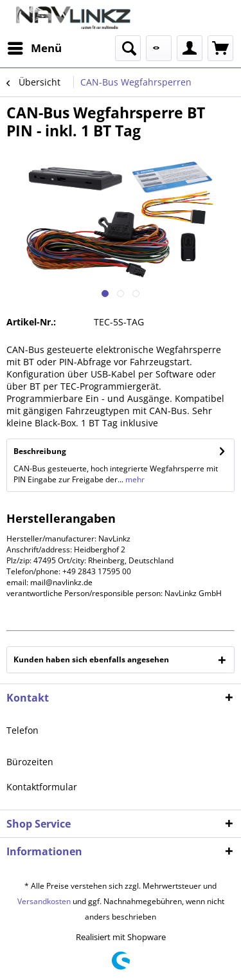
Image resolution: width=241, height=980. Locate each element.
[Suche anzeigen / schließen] (128, 48)
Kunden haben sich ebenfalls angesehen (91, 659)
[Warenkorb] (220, 48)
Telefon (22, 730)
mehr (134, 479)
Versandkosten (44, 901)
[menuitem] (34, 48)
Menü (35, 47)
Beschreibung (40, 451)
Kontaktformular (42, 787)
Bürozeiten (30, 762)
